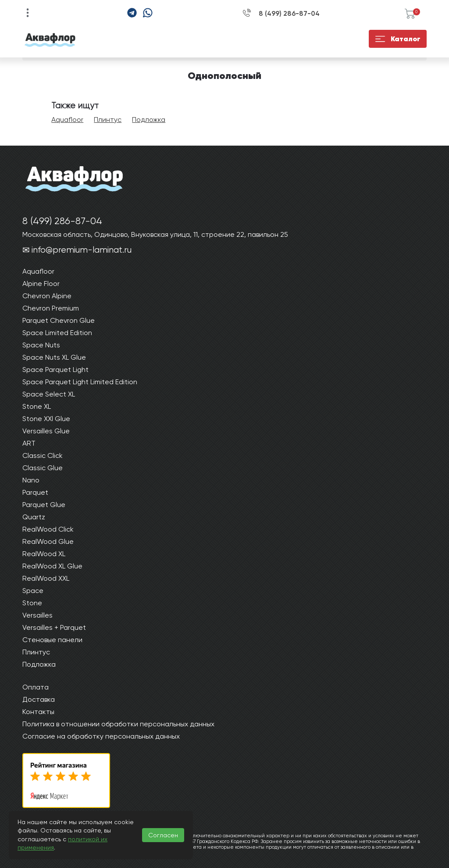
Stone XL (37, 406)
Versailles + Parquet (54, 627)
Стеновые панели (52, 640)
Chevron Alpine (47, 296)
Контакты (38, 712)
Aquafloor (67, 120)
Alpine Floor (41, 284)
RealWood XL (44, 554)
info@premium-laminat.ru (82, 250)
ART (29, 443)
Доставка (39, 699)
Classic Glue (43, 468)
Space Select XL (49, 394)
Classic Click (43, 455)
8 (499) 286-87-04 (289, 14)
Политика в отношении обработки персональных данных (118, 724)
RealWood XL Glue (52, 566)
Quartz (34, 517)
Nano (31, 480)
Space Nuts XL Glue (54, 357)
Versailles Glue (46, 431)
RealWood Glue (48, 541)
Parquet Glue (44, 505)
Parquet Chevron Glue (59, 320)
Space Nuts (41, 345)
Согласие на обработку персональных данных (101, 736)
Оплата (36, 687)
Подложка (149, 120)
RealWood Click (48, 529)
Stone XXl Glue (46, 419)
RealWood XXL (46, 578)
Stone (32, 603)
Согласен (163, 835)
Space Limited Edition (57, 333)
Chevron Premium (51, 308)
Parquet (35, 492)
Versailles (37, 615)
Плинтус (108, 120)
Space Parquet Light (55, 370)
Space (33, 591)
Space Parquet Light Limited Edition (80, 382)
